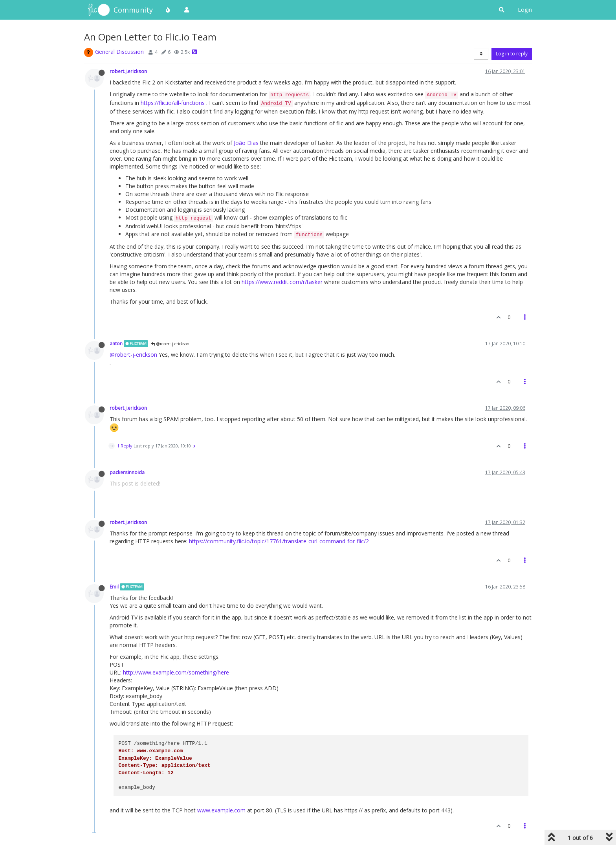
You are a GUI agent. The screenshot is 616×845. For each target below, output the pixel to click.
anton (116, 343)
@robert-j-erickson (133, 355)
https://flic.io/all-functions (173, 103)
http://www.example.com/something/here (176, 672)
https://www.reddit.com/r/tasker (282, 282)
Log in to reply (512, 54)
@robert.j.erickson (170, 344)
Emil (114, 587)
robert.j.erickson (128, 71)
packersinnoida (127, 472)
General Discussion (119, 52)
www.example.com (221, 810)
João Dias (246, 143)
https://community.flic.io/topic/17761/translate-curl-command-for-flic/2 (279, 541)
